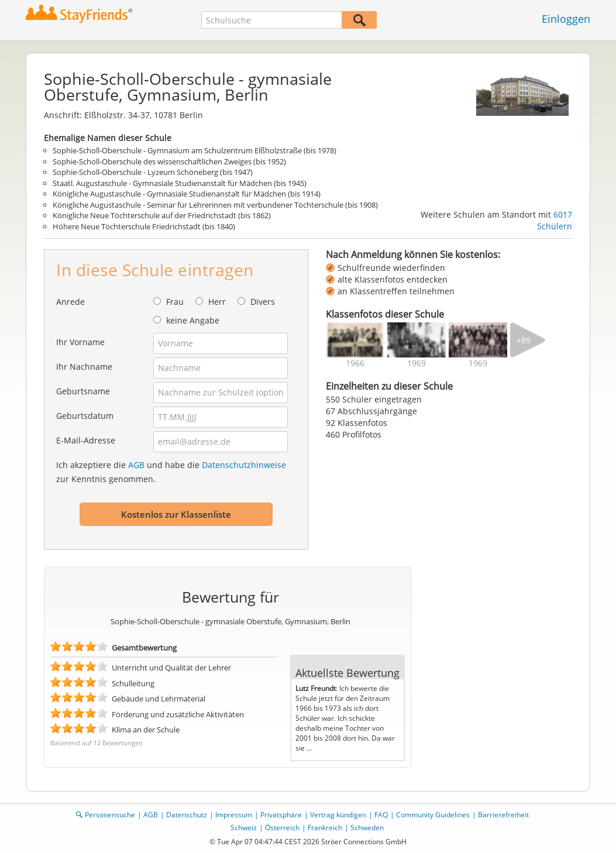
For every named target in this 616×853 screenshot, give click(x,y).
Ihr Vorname (80, 342)
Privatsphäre (281, 815)
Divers (263, 302)
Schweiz (244, 828)
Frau (175, 302)
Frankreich (325, 828)
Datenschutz (187, 815)
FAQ (381, 815)
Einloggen (566, 19)
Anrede (70, 302)
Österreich (282, 828)
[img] (355, 340)
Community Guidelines (433, 815)
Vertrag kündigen (338, 815)
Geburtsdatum (85, 416)
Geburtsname (83, 391)
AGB (136, 465)
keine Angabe (193, 320)
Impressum (234, 815)
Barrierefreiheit (503, 815)
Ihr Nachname (84, 367)
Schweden (367, 828)
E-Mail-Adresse (86, 440)
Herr (217, 302)
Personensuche (110, 815)
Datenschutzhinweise (244, 465)
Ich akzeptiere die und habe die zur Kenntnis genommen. (171, 472)
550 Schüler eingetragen (374, 399)
